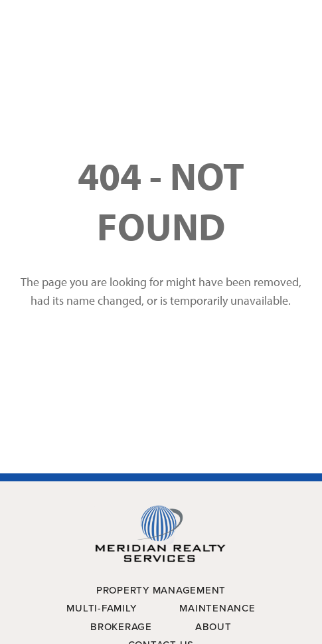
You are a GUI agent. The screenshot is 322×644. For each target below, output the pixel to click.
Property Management (161, 590)
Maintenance (217, 608)
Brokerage (121, 627)
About (213, 627)
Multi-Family (101, 608)
